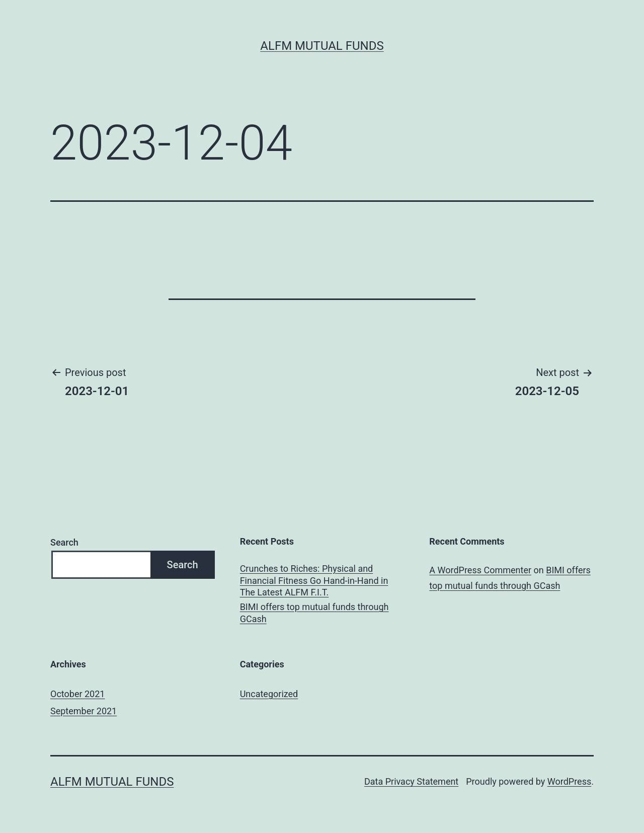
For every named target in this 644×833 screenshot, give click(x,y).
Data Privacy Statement (411, 781)
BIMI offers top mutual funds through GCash (314, 613)
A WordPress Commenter (480, 570)
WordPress (569, 781)
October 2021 (77, 694)
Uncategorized (269, 694)
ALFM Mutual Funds (322, 46)
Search (64, 542)
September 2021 (84, 711)
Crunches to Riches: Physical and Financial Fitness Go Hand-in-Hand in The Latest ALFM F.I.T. (314, 580)
